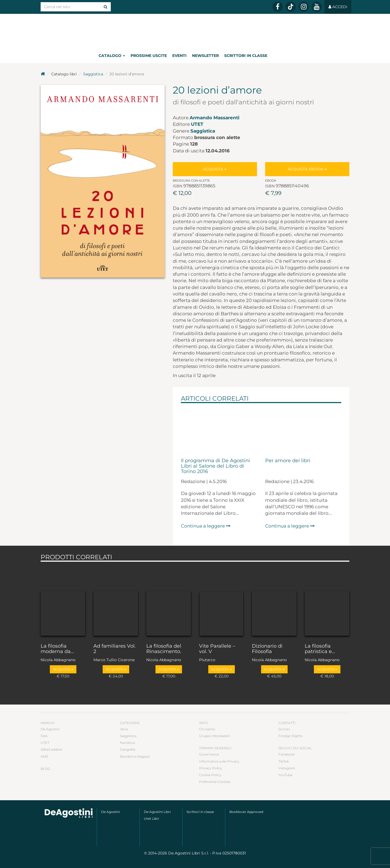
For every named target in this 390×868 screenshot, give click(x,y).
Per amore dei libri (288, 461)
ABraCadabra (51, 749)
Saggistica (93, 74)
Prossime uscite (149, 56)
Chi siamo (207, 729)
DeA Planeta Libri (195, 31)
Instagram (287, 768)
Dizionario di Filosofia (267, 649)
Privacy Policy (211, 768)
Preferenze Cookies (215, 782)
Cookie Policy (210, 775)
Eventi (179, 56)
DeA (44, 736)
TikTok (284, 761)
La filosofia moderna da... (57, 649)
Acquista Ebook (307, 169)
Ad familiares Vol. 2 (115, 649)
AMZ (44, 756)
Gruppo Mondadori (215, 736)
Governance (209, 754)
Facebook (287, 754)
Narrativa (127, 743)
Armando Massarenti (214, 118)
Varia (124, 729)
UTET (197, 124)
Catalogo (112, 56)
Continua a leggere (206, 526)
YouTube (285, 775)
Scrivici (284, 729)
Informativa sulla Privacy (219, 761)
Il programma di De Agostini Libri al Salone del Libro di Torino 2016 (215, 466)
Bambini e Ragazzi (135, 756)
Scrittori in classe (246, 56)
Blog (45, 769)
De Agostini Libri (157, 812)
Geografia (128, 749)
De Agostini (50, 729)
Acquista (215, 169)
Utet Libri (151, 819)
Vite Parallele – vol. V (217, 649)
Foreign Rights (290, 736)
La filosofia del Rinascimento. (164, 649)
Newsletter (205, 56)
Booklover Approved (246, 812)
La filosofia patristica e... (320, 649)
